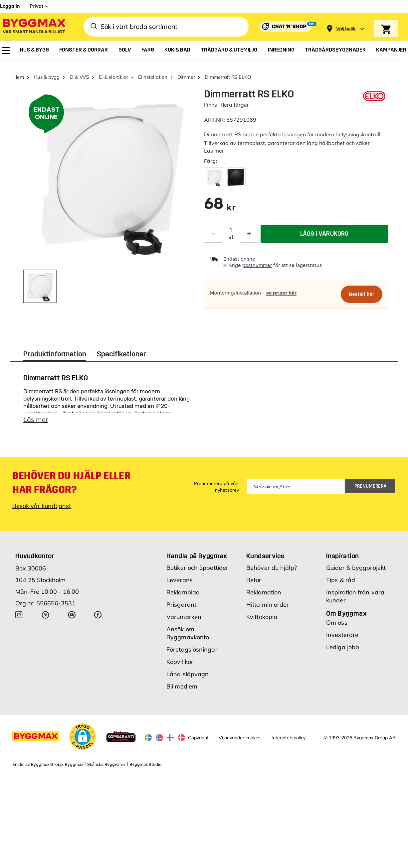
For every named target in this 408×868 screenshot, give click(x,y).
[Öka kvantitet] (249, 234)
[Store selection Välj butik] (346, 29)
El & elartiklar (114, 77)
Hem (18, 77)
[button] (83, 739)
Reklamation (264, 594)
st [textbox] (231, 237)
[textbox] (220, 207)
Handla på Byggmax (197, 558)
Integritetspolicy (289, 740)
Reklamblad (183, 594)
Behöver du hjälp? (272, 570)
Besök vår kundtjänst (42, 508)
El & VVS (79, 77)
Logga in (10, 6)
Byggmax (74, 767)
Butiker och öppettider (197, 570)
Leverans (180, 582)
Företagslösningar (192, 651)
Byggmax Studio (146, 767)
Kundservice (265, 558)
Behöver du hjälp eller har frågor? (71, 485)
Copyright (198, 740)
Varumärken (184, 619)
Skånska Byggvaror (106, 767)
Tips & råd (341, 582)
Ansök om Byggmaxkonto (188, 635)
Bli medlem (182, 688)
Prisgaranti (182, 607)
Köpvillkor (180, 664)
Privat (36, 6)
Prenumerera (371, 488)
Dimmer (186, 77)
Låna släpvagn (188, 676)
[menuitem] (6, 51)
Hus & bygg (47, 77)
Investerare (342, 637)
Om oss (337, 624)
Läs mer (214, 151)
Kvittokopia (262, 619)
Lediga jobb (343, 649)
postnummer (257, 265)
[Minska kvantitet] (213, 234)
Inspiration (342, 558)
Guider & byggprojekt (356, 570)
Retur (254, 582)
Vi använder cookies (240, 740)
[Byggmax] (34, 27)
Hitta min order (268, 607)
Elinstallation (153, 77)
